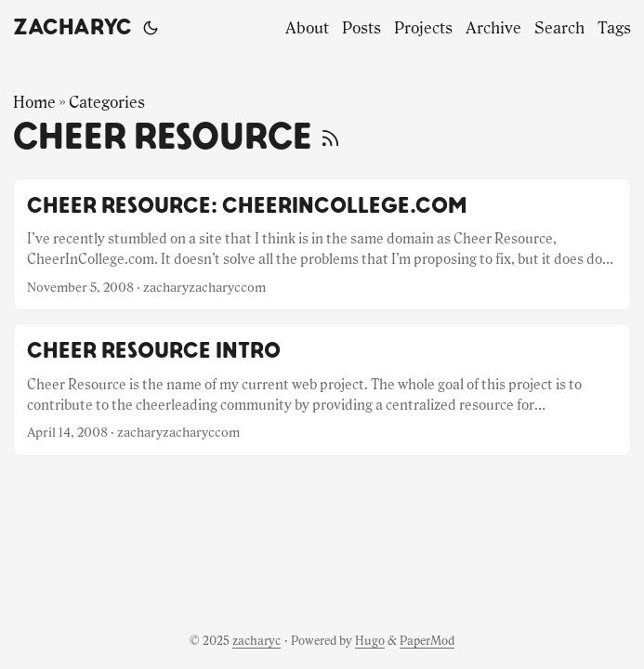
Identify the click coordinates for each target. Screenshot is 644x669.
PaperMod (427, 641)
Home (34, 102)
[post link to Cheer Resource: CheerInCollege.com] (322, 245)
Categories (107, 102)
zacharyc (72, 28)
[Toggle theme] (151, 28)
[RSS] (330, 138)
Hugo (370, 641)
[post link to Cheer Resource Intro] (322, 390)
